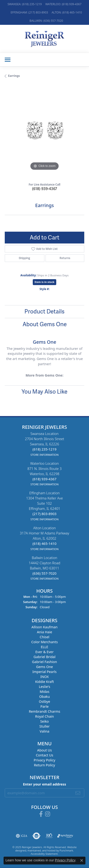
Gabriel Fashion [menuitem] (44, 662)
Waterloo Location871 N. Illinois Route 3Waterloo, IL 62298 (44, 474)
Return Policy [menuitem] (44, 765)
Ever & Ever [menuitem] (44, 652)
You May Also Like (44, 392)
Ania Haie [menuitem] (44, 632)
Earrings (14, 76)
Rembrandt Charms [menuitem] (44, 712)
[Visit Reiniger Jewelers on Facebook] (41, 814)
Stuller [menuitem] (44, 727)
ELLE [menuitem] (44, 647)
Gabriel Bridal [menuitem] (44, 657)
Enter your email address (44, 784)
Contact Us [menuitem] (44, 755)
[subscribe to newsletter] (78, 793)
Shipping (24, 258)
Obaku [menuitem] (44, 697)
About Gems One (45, 324)
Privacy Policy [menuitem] (44, 760)
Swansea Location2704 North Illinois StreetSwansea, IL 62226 (44, 444)
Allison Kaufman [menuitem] (45, 627)
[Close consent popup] (82, 860)
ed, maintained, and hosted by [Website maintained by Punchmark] (41, 850)
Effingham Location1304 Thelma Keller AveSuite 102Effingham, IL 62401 (44, 506)
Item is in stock (45, 282)
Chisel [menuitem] (44, 637)
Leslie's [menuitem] (45, 687)
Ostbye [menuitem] (44, 702)
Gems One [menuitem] (44, 667)
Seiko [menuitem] (44, 722)
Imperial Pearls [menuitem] (45, 672)
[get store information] (44, 454)
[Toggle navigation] (8, 60)
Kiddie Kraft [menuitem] (44, 682)
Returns (65, 258)
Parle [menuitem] (44, 707)
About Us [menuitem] (45, 750)
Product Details (44, 311)
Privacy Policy (65, 860)
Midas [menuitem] (44, 692)
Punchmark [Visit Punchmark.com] (66, 850)
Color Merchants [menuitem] (45, 642)
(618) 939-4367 (44, 189)
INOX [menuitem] (44, 677)
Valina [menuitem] (44, 731)
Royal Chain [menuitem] (44, 717)
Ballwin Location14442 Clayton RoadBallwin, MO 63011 (44, 568)
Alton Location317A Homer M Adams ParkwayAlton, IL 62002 (44, 538)
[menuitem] (22, 836)
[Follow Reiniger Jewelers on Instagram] (48, 814)
